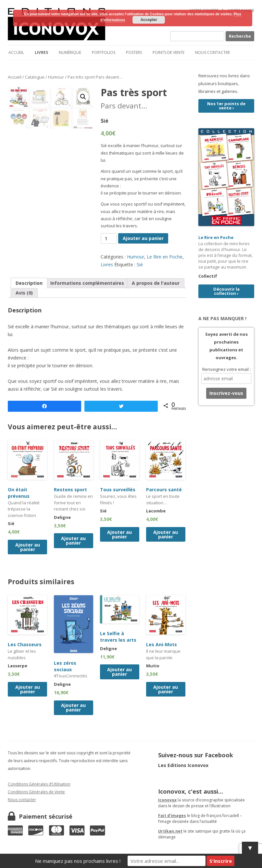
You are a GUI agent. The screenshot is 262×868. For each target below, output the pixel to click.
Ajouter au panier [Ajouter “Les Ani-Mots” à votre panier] (166, 689)
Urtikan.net (170, 831)
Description (29, 283)
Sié (140, 264)
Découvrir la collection (226, 291)
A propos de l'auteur (156, 283)
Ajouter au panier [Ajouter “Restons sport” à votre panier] (73, 541)
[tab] (29, 283)
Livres (41, 52)
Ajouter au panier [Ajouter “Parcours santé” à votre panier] (166, 534)
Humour (56, 77)
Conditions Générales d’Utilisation (39, 784)
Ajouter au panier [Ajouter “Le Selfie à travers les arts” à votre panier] (119, 672)
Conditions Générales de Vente (36, 792)
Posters (134, 52)
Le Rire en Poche (165, 257)
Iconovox (167, 800)
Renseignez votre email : (226, 369)
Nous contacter (212, 52)
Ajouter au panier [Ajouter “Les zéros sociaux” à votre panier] (73, 707)
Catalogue (35, 77)
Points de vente (168, 52)
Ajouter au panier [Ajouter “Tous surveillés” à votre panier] (119, 534)
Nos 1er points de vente (226, 106)
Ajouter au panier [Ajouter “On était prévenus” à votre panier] (28, 547)
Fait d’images (172, 816)
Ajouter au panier (143, 238)
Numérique (70, 52)
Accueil (16, 52)
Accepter (149, 20)
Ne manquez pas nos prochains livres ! (78, 861)
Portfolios (104, 52)
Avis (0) (24, 293)
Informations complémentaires (87, 283)
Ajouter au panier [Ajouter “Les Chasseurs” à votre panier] (28, 689)
